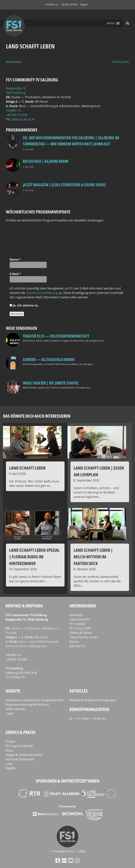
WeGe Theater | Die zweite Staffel (51, 383)
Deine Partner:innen (84, 637)
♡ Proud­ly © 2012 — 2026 (67, 851)
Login (9, 713)
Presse (10, 741)
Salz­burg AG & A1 (23, 119)
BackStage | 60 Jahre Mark (46, 161)
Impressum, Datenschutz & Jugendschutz (34, 700)
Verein (74, 642)
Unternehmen (83, 606)
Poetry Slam (121, 62)
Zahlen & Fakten (81, 633)
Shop (9, 750)
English (84, 4)
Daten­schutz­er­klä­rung (42, 293)
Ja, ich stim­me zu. (24, 305)
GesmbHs (76, 615)
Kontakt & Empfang (24, 606)
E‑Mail (15, 274)
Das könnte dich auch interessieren (37, 416)
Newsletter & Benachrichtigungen (93, 700)
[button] (111, 23)
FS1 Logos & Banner (19, 746)
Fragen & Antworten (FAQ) (24, 755)
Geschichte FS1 (80, 619)
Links (9, 764)
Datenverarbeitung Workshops (27, 704)
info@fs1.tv (52, 4)
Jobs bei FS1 (78, 646)
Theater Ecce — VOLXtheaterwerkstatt (56, 336)
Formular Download (20, 759)
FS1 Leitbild (77, 624)
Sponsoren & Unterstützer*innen (67, 781)
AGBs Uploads (15, 709)
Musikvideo (14, 62)
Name (15, 259)
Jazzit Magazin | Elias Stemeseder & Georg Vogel (64, 185)
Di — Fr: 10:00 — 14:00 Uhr (88, 719)
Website (13, 691)
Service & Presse (20, 732)
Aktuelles (79, 691)
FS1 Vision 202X (80, 628)
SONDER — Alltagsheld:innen (49, 359)
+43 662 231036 (69, 4)
